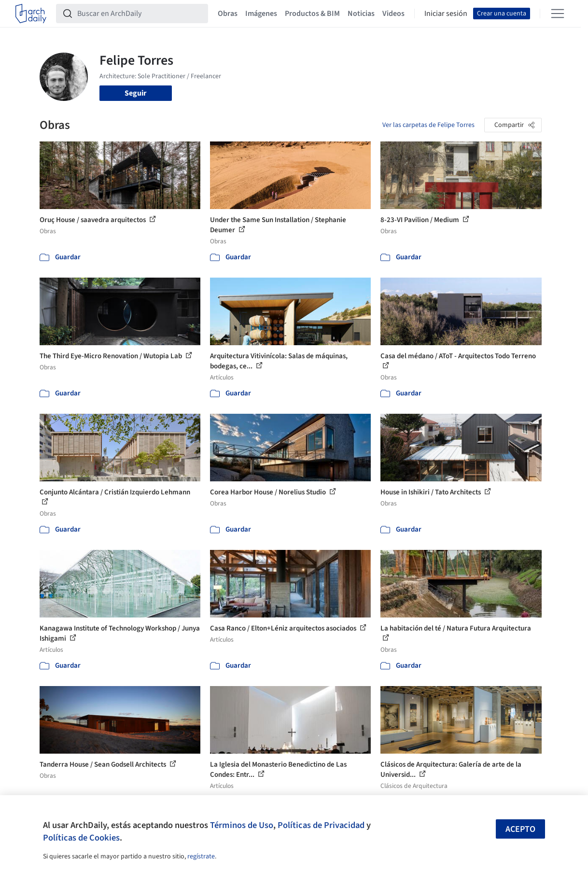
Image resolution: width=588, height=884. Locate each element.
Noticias (361, 14)
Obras (228, 14)
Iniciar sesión (446, 14)
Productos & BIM (312, 14)
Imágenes (261, 14)
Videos (393, 14)
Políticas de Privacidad (321, 825)
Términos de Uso (242, 825)
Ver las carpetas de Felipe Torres (428, 125)
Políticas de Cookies (81, 838)
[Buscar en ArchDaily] (140, 14)
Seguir (135, 93)
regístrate (201, 856)
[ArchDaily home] (31, 14)
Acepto (520, 829)
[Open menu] (558, 14)
